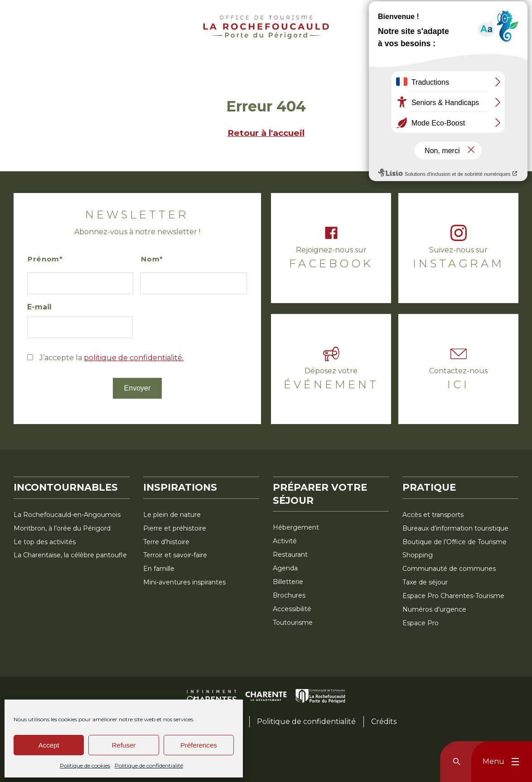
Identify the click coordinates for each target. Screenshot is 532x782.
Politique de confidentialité (149, 765)
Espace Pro (421, 623)
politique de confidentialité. (134, 358)
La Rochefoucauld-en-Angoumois (67, 515)
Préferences (199, 745)
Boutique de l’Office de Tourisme (455, 542)
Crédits (384, 722)
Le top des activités (45, 542)
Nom (150, 259)
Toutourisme (293, 623)
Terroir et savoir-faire (175, 555)
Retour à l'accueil (266, 133)
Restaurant (290, 555)
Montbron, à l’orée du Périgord (62, 528)
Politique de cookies (85, 765)
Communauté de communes (449, 569)
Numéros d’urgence (434, 609)
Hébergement (296, 527)
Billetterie (288, 582)
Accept (49, 745)
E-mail (39, 307)
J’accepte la (111, 358)
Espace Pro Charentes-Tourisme (453, 596)
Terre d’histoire (166, 542)
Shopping (418, 555)
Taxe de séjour (425, 582)
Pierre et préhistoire (175, 528)
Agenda (285, 568)
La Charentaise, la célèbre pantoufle (70, 555)
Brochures (289, 595)
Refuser (124, 745)
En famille (159, 569)
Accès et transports (433, 515)
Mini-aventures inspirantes (184, 582)
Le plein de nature (172, 515)
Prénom (44, 259)
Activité (285, 541)
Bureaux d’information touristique (455, 528)
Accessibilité (292, 609)
